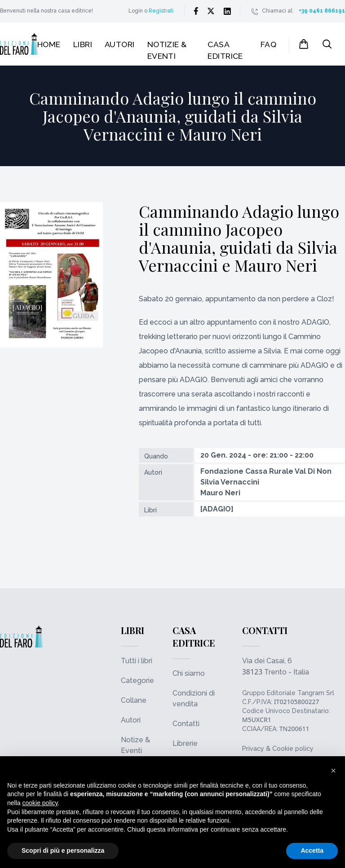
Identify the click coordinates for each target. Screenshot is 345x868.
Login (136, 11)
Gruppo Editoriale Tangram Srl (288, 693)
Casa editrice (225, 50)
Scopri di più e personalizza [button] (63, 850)
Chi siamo (189, 673)
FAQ (268, 44)
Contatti (186, 724)
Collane (134, 700)
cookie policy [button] (40, 803)
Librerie (185, 743)
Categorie (137, 681)
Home (49, 44)
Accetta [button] (312, 850)
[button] (333, 771)
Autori (120, 44)
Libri (83, 44)
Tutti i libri (137, 661)
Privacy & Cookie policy (278, 749)
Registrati (161, 11)
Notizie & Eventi (167, 50)
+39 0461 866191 (322, 11)
